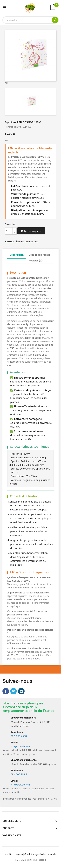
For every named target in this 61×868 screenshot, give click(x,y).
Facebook (6, 691)
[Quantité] (9, 231)
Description (17, 255)
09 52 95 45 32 (19, 736)
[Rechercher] (30, 20)
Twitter (14, 691)
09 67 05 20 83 (19, 775)
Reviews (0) (36, 261)
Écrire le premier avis (27, 242)
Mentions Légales (14, 854)
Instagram (21, 691)
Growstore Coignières (24, 760)
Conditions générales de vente (40, 854)
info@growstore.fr (20, 747)
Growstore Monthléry (23, 718)
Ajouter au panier (31, 231)
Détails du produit (39, 255)
